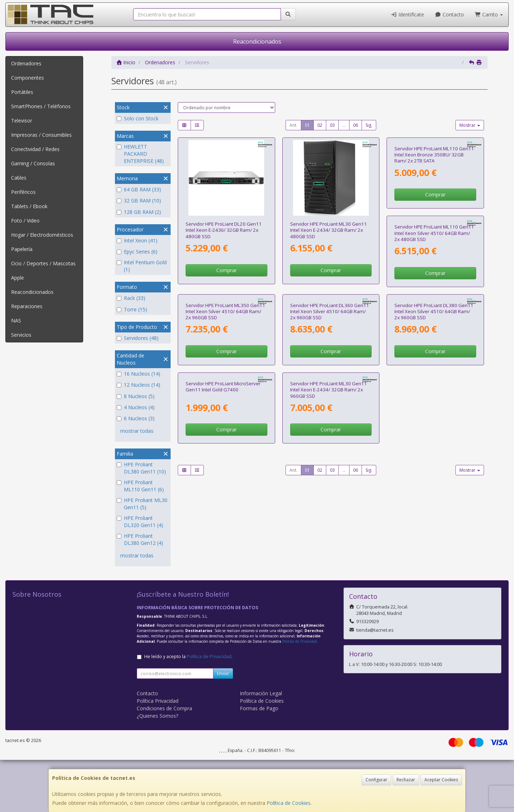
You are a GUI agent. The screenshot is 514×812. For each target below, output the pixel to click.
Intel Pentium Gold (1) (142, 266)
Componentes (27, 78)
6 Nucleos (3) (136, 418)
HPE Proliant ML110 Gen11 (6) (140, 486)
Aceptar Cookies (441, 780)
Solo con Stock (138, 118)
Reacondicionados (257, 41)
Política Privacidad (158, 753)
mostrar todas (137, 431)
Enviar (223, 725)
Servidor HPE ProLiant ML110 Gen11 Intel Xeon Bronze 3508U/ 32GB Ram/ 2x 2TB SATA (434, 230)
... (344, 125)
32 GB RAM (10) (139, 201)
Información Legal (261, 745)
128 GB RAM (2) (139, 212)
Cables (19, 178)
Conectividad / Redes (35, 149)
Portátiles (22, 92)
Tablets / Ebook (29, 206)
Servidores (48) (138, 338)
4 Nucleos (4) (136, 407)
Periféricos (23, 192)
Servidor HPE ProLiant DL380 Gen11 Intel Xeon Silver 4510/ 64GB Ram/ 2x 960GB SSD (225, 538)
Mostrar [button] (470, 125)
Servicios (21, 335)
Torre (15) (132, 309)
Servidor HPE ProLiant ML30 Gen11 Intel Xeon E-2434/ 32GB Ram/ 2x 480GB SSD (329, 230)
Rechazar (406, 780)
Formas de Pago (259, 760)
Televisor (22, 121)
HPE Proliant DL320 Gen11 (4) (140, 522)
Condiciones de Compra (164, 760)
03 (332, 125)
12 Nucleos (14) (138, 385)
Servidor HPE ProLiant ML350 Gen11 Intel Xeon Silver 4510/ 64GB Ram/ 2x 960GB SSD (330, 384)
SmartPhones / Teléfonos (41, 106)
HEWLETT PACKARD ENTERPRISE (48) (140, 154)
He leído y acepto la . (188, 709)
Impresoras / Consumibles (41, 135)
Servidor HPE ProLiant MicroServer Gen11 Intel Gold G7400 (328, 534)
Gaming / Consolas (33, 163)
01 (307, 125)
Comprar (226, 270)
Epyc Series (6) (137, 252)
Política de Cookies (289, 803)
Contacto (449, 14)
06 (356, 125)
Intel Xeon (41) (137, 240)
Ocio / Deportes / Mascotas (43, 263)
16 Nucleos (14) (138, 374)
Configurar (376, 780)
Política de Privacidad (300, 693)
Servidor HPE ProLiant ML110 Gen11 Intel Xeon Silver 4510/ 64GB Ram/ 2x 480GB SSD (225, 384)
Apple (17, 278)
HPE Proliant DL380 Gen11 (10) (141, 468)
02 (320, 125)
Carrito (489, 14)
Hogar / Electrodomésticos (42, 235)
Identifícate (408, 14)
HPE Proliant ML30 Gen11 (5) (142, 504)
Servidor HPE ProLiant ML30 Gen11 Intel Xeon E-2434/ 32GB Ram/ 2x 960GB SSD (433, 538)
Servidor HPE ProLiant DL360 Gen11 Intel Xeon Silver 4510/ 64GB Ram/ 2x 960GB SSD (434, 384)
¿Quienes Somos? (157, 768)
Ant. (293, 125)
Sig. (369, 125)
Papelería (22, 249)
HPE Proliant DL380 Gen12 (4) (140, 539)
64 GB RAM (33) (139, 189)
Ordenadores (26, 63)
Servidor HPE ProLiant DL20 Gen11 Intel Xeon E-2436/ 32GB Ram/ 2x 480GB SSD (224, 230)
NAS (16, 320)
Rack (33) (131, 298)
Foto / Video (25, 220)
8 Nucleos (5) (136, 396)
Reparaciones (27, 306)
